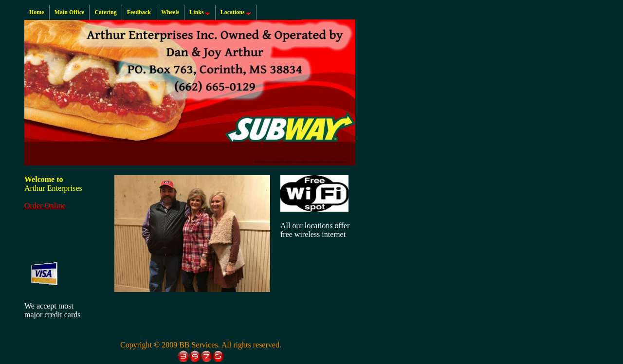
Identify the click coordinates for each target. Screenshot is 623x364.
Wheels (170, 12)
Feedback (139, 12)
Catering (105, 12)
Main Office (70, 12)
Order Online (45, 206)
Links (201, 13)
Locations (237, 13)
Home (37, 12)
